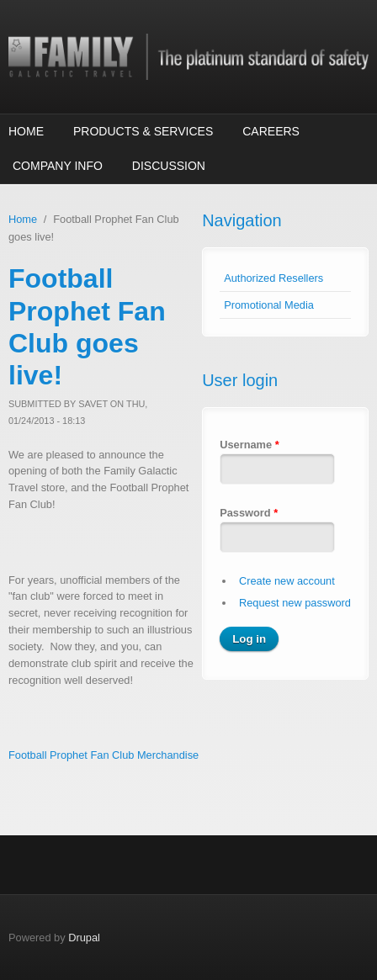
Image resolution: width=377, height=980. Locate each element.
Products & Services (143, 131)
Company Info (58, 166)
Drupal (84, 938)
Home (26, 131)
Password (249, 513)
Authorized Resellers (273, 278)
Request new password (295, 603)
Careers (271, 131)
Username (249, 445)
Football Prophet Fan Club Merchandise (104, 755)
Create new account (287, 581)
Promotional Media (269, 305)
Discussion (169, 166)
